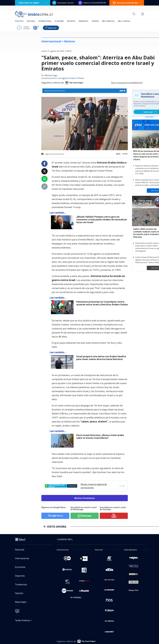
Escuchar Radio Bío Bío (127, 3)
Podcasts (19, 21)
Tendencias (83, 21)
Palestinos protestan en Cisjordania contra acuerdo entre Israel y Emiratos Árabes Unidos (102, 303)
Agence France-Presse (73, 78)
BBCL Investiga (108, 21)
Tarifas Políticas (23, 620)
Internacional (45, 21)
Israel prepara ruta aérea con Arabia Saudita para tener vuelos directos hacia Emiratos (101, 358)
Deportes (71, 21)
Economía (59, 21)
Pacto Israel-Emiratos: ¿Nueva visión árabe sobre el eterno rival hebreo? (100, 437)
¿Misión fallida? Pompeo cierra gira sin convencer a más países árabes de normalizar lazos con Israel (102, 220)
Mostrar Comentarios (85, 498)
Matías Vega (51, 76)
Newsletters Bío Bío (63, 3)
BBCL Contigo (124, 21)
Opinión (95, 21)
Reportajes (21, 602)
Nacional (31, 21)
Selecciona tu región (33, 3)
